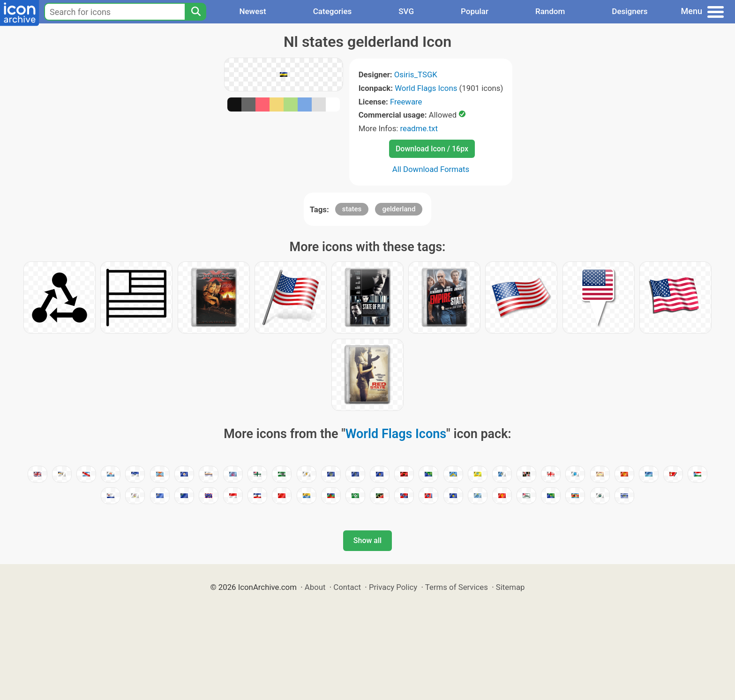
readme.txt (419, 128)
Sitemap (510, 587)
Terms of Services (457, 587)
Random (550, 11)
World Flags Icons (426, 88)
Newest (252, 11)
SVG (406, 11)
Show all (367, 540)
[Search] (195, 12)
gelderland (399, 209)
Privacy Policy (393, 587)
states (352, 209)
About (315, 587)
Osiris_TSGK (416, 74)
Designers (630, 11)
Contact (347, 587)
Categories (333, 11)
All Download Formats (431, 169)
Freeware (406, 102)
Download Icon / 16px (432, 149)
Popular (475, 11)
